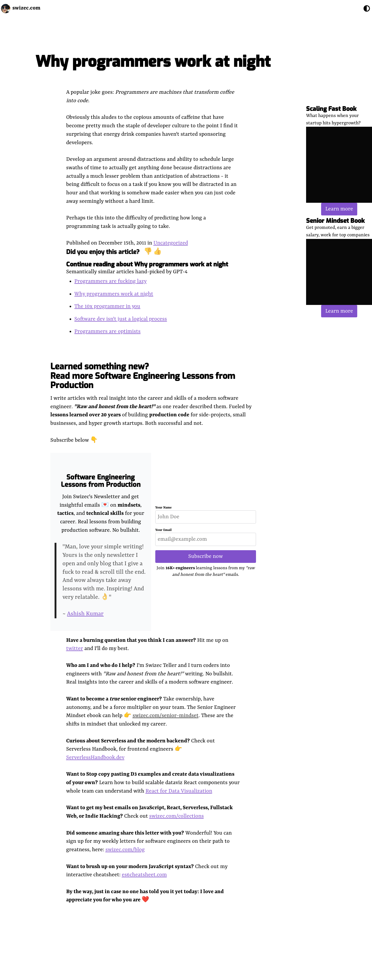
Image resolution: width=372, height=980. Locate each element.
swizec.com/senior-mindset (166, 716)
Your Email (163, 530)
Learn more (339, 209)
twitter (75, 649)
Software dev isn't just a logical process (121, 319)
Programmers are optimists (107, 331)
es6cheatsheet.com (144, 875)
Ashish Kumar (85, 614)
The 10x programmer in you (107, 306)
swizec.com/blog (125, 850)
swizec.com (26, 8)
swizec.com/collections (177, 816)
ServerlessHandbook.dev (95, 758)
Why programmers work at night (114, 294)
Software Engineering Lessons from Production (101, 481)
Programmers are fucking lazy (110, 281)
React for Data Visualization (179, 791)
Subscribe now (206, 556)
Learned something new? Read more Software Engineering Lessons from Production (143, 376)
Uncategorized (171, 243)
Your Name (163, 508)
